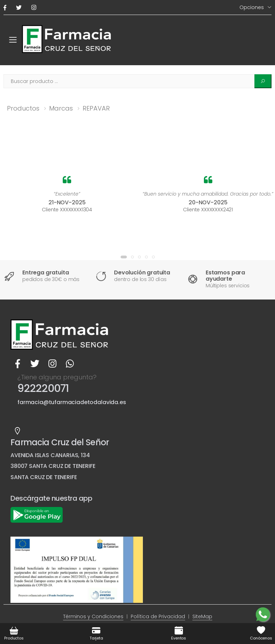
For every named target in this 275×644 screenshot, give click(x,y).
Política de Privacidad (158, 616)
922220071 (43, 388)
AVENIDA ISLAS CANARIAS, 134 (50, 455)
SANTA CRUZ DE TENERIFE (44, 477)
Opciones (252, 7)
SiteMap (202, 616)
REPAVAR (96, 108)
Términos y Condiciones (93, 616)
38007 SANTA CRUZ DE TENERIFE (53, 466)
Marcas (61, 108)
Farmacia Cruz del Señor (60, 442)
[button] (124, 257)
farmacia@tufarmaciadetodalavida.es (72, 402)
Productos (23, 108)
